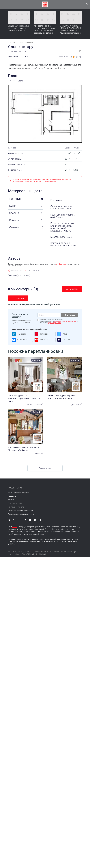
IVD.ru (15, 527)
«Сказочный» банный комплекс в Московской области (26, 449)
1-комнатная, (32, 404)
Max (62, 334)
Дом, (73, 404)
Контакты (12, 499)
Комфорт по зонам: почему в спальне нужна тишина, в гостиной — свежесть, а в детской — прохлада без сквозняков (45, 31)
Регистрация (13, 492)
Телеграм (19, 334)
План (26, 57)
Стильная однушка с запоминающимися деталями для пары (26, 398)
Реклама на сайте (15, 503)
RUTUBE (64, 339)
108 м (79, 404)
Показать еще (45, 468)
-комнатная (23, 276)
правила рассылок (54, 323)
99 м (41, 453)
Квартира (12, 276)
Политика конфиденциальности (21, 514)
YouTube (41, 339)
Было (12, 81)
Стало (21, 81)
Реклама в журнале (16, 507)
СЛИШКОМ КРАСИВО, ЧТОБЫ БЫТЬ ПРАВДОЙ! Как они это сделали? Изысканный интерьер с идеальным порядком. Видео (70, 32)
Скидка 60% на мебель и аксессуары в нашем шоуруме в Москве (19, 28)
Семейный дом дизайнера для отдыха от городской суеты (64, 397)
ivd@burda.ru (61, 264)
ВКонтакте (19, 339)
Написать (74, 289)
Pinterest (41, 334)
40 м (41, 404)
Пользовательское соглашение (21, 510)
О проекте (14, 57)
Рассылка (12, 496)
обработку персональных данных (65, 321)
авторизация (24, 492)
